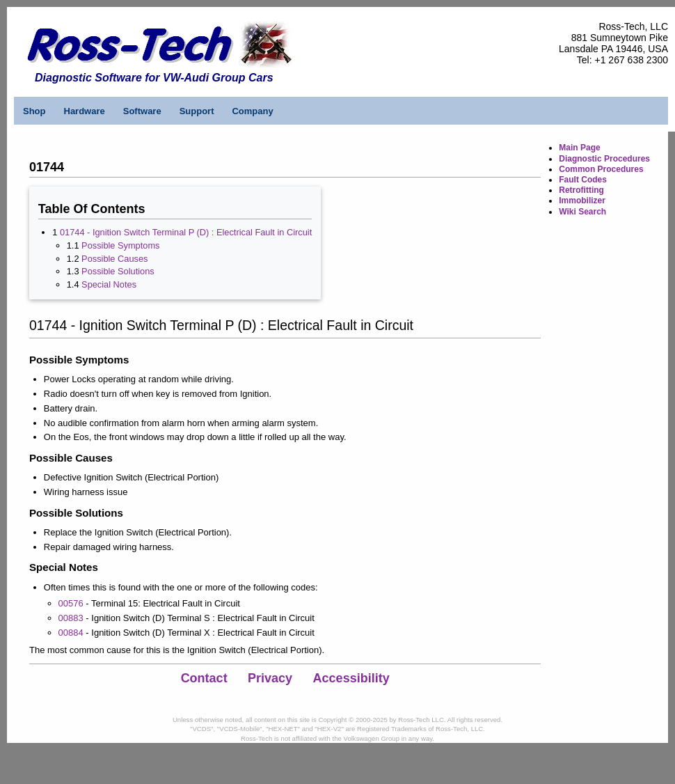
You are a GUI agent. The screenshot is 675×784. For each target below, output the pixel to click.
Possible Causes (114, 259)
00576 (71, 603)
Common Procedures (601, 169)
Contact (204, 678)
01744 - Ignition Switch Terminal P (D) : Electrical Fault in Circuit (186, 232)
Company (252, 111)
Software (142, 111)
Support (197, 111)
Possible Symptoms (120, 245)
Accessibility (351, 678)
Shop (34, 111)
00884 (71, 633)
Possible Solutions (118, 271)
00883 (71, 618)
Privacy (270, 678)
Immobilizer (582, 201)
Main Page (579, 148)
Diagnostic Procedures (604, 159)
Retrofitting (581, 190)
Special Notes (109, 284)
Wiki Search (582, 212)
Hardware (85, 111)
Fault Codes (583, 180)
